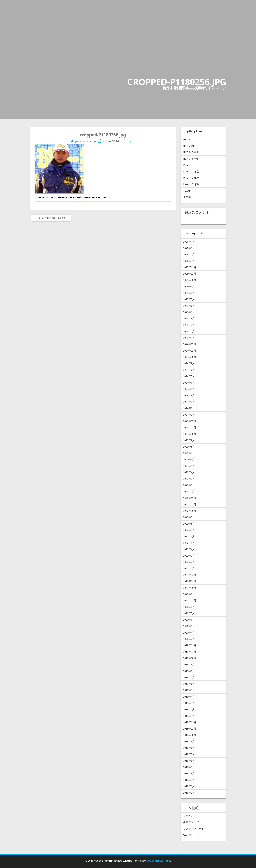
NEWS (187, 139)
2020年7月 (189, 613)
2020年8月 (189, 607)
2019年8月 (189, 671)
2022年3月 (189, 556)
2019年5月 (189, 690)
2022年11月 (190, 504)
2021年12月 (190, 575)
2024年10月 (190, 357)
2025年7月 (189, 299)
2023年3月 (189, 479)
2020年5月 (189, 626)
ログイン (188, 816)
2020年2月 (189, 639)
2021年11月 (190, 581)
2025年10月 (190, 280)
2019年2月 (189, 709)
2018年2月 (189, 786)
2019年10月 (190, 658)
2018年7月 (189, 754)
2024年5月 (189, 389)
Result (187, 165)
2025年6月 (189, 306)
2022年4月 (189, 549)
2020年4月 (189, 633)
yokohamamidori (85, 141)
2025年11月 (190, 274)
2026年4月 (189, 242)
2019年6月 (189, 684)
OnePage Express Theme (159, 861)
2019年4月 (189, 697)
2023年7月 (189, 453)
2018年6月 (189, 761)
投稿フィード (191, 822)
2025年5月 (189, 312)
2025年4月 (189, 318)
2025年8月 (189, 293)
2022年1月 (189, 568)
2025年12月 (190, 267)
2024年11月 (190, 351)
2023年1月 (189, 491)
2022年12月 (190, 498)
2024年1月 (189, 415)
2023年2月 (189, 485)
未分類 (187, 197)
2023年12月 (190, 421)
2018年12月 (190, 722)
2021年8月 (189, 594)
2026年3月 (189, 248)
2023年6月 (189, 460)
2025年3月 (189, 325)
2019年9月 (189, 664)
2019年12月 (190, 645)
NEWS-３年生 (191, 159)
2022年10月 (190, 511)
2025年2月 (189, 331)
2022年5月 (189, 543)
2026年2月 (189, 254)
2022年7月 (189, 530)
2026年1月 (189, 261)
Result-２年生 (191, 178)
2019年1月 (189, 716)
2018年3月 (189, 780)
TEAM (187, 191)
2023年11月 (190, 427)
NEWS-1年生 (190, 146)
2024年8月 (189, 370)
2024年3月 (189, 402)
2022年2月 (189, 562)
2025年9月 (189, 287)
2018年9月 (189, 741)
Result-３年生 (191, 184)
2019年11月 (190, 652)
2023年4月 (189, 472)
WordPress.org (192, 835)
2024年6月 (189, 383)
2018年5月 (189, 767)
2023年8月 (189, 447)
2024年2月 (189, 408)
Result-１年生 (191, 171)
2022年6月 (189, 536)
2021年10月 (190, 588)
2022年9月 (189, 517)
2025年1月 (189, 338)
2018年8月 (189, 748)
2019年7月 (189, 677)
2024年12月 (190, 344)
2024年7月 (189, 376)
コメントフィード (194, 829)
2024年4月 (189, 395)
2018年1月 (189, 793)
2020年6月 (189, 620)
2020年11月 (190, 600)
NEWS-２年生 (191, 152)
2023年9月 (189, 440)
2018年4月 (189, 773)
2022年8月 (189, 524)
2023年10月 (190, 434)
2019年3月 (189, 703)
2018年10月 (190, 735)
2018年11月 (190, 729)
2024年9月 (189, 363)
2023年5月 (189, 466)
